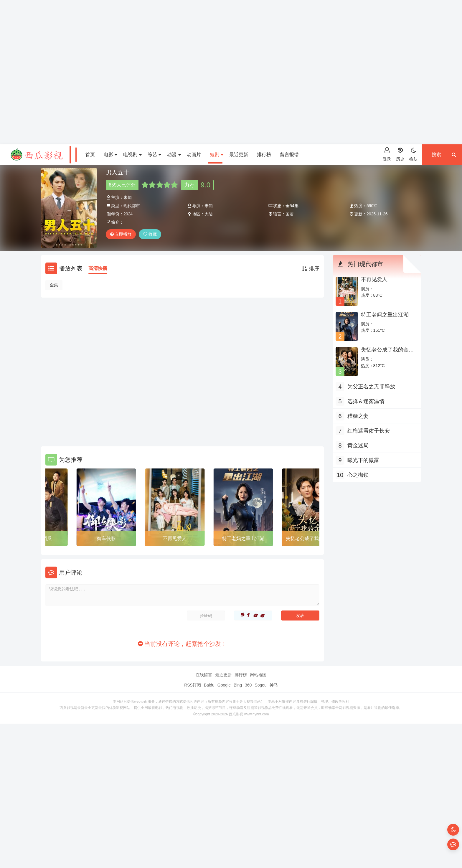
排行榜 (264, 155)
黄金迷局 (358, 445)
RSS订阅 (193, 685)
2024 (128, 214)
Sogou (260, 685)
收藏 (150, 234)
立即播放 (121, 234)
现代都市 (132, 206)
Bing (238, 685)
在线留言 (204, 675)
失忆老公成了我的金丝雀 (387, 353)
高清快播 (98, 268)
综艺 (154, 155)
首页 (90, 155)
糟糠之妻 (358, 416)
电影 (110, 155)
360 (248, 685)
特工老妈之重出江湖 (251, 538)
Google (224, 685)
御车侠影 (114, 538)
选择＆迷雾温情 (366, 401)
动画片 (194, 155)
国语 (290, 214)
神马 (274, 685)
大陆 (209, 214)
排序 (311, 268)
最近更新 (239, 155)
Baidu (209, 685)
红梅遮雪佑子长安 (369, 431)
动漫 (174, 155)
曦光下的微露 (363, 460)
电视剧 (132, 155)
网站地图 (258, 675)
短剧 (217, 155)
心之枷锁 (358, 475)
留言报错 (289, 155)
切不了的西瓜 (45, 538)
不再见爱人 (182, 538)
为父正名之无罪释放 (371, 387)
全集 (54, 285)
